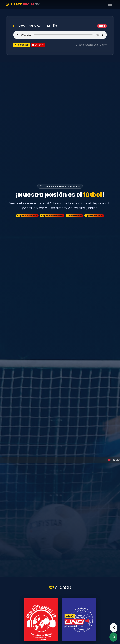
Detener (38, 45)
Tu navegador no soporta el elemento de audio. (60, 35)
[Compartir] (114, 628)
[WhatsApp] (113, 637)
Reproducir (22, 45)
